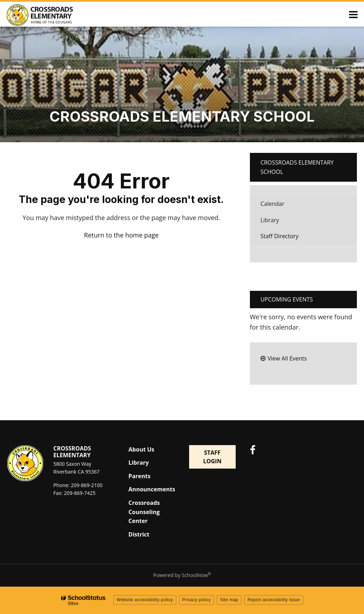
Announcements (152, 489)
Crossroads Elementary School (297, 167)
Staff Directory (280, 236)
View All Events (287, 358)
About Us (141, 449)
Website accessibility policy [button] (145, 600)
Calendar (272, 204)
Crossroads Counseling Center (144, 512)
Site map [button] (229, 600)
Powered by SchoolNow (182, 575)
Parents (139, 476)
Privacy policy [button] (197, 600)
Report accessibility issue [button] (274, 600)
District (139, 534)
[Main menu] (353, 14)
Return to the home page (121, 235)
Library (281, 222)
